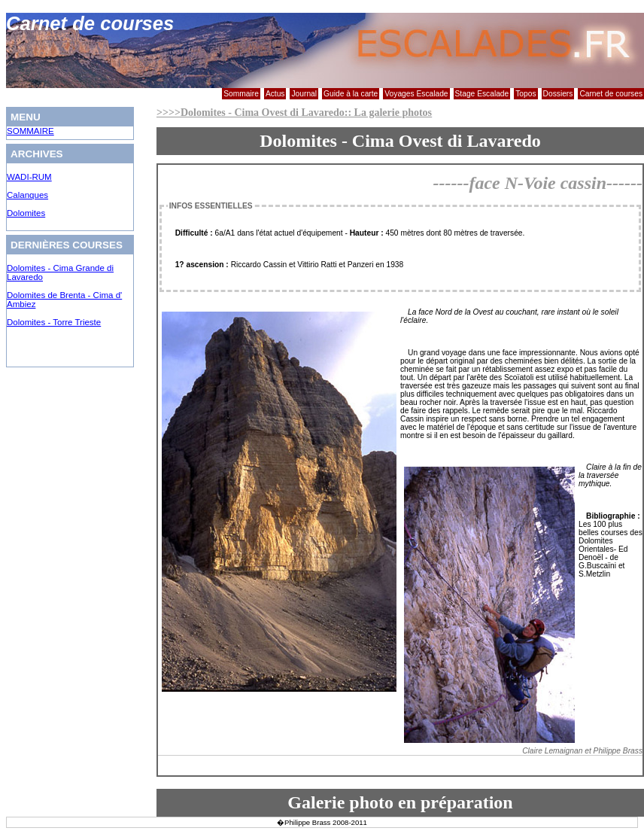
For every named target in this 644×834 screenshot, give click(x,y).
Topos (526, 94)
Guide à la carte (351, 94)
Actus (275, 94)
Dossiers (558, 94)
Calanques (27, 195)
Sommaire (241, 94)
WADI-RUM (29, 177)
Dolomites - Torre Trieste (54, 322)
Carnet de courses (611, 94)
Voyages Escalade (416, 94)
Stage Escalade (482, 94)
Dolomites (26, 213)
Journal (304, 94)
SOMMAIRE (30, 131)
